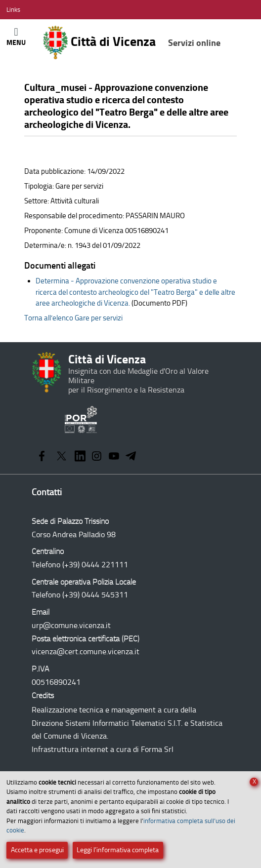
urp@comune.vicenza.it (71, 625)
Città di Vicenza (131, 42)
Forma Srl (157, 749)
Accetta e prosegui (37, 850)
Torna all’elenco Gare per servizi (73, 318)
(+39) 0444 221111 (95, 565)
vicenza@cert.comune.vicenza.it (86, 651)
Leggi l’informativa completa (118, 850)
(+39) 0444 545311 (95, 595)
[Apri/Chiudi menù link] (13, 10)
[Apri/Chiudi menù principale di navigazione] (16, 36)
